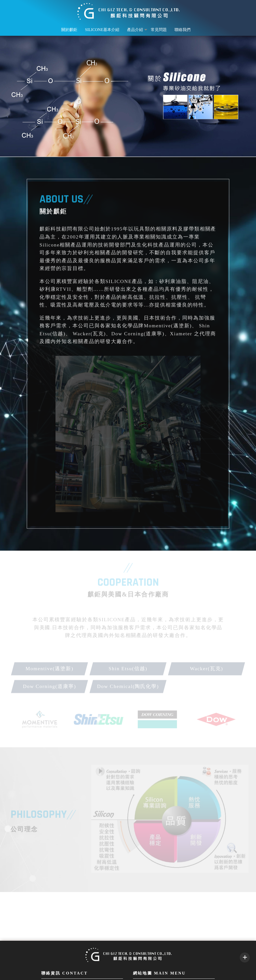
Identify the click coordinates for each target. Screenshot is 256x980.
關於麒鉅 (69, 30)
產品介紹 (135, 30)
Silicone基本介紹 (102, 30)
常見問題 (159, 30)
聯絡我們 (182, 30)
